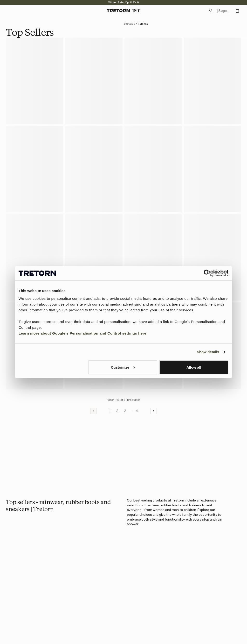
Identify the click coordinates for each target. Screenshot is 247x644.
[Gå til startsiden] (123, 11)
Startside (129, 24)
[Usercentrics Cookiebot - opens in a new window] (207, 273)
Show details (208, 352)
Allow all (194, 367)
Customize (123, 367)
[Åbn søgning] (211, 11)
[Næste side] (154, 411)
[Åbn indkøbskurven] (237, 11)
